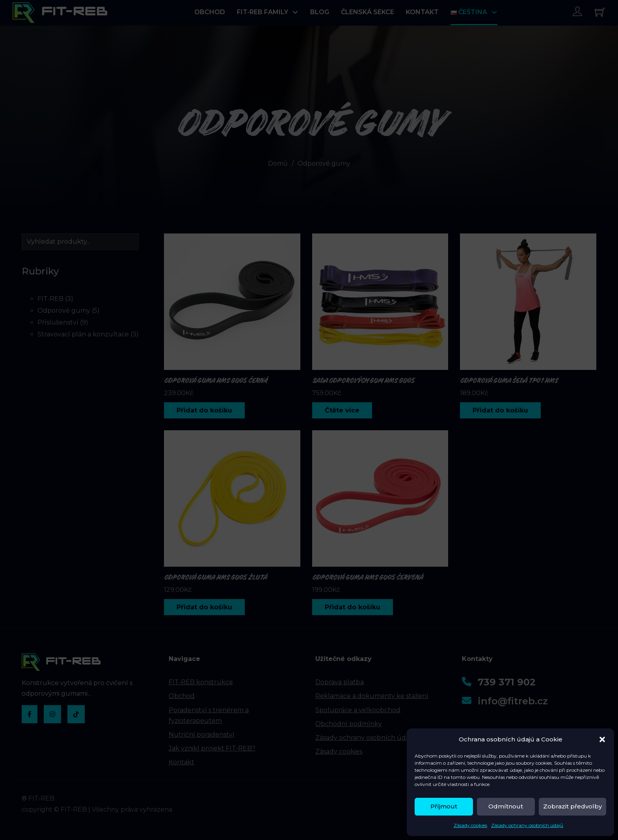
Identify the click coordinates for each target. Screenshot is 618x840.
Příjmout (444, 806)
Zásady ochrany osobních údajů (527, 825)
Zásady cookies (470, 825)
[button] (602, 739)
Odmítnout (506, 806)
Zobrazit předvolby (572, 806)
